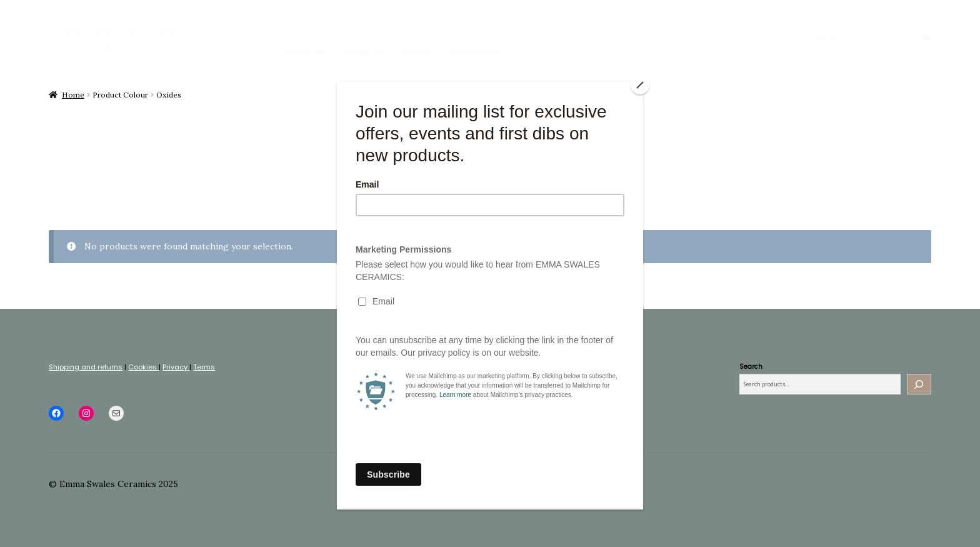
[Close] (640, 85)
